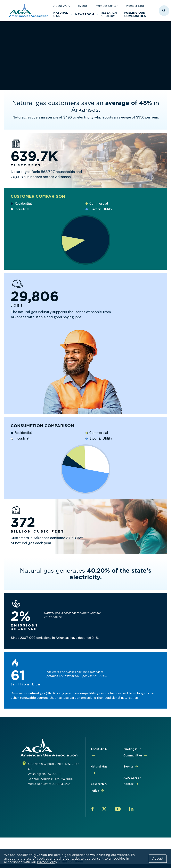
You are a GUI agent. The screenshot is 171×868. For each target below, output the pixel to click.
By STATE (69, 40)
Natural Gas (61, 14)
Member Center (107, 6)
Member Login (136, 6)
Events (83, 6)
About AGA (62, 6)
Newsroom (85, 14)
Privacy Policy (47, 862)
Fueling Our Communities (135, 14)
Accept (158, 859)
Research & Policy (109, 14)
